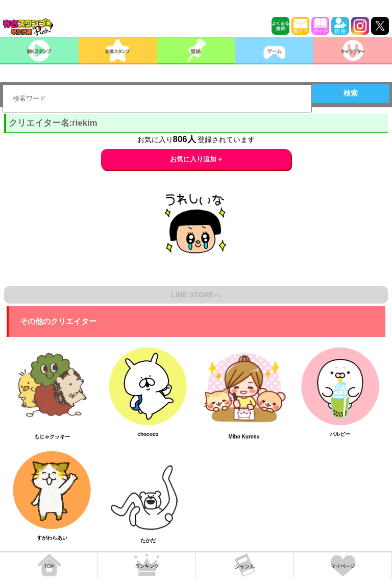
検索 (351, 93)
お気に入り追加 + (196, 159)
